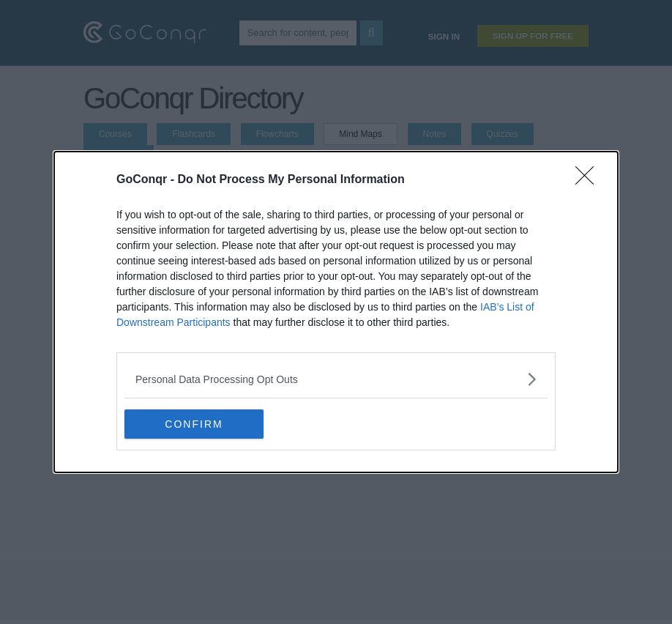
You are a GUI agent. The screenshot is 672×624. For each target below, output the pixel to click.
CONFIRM (194, 424)
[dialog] (336, 312)
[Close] (589, 180)
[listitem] (336, 379)
